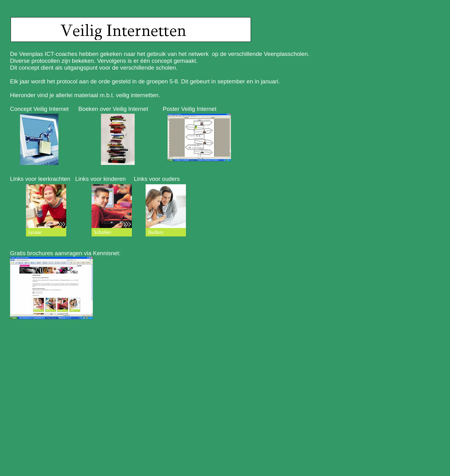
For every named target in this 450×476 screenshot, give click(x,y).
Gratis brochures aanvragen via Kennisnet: (65, 253)
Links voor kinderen (100, 179)
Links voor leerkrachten (40, 179)
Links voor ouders (157, 179)
